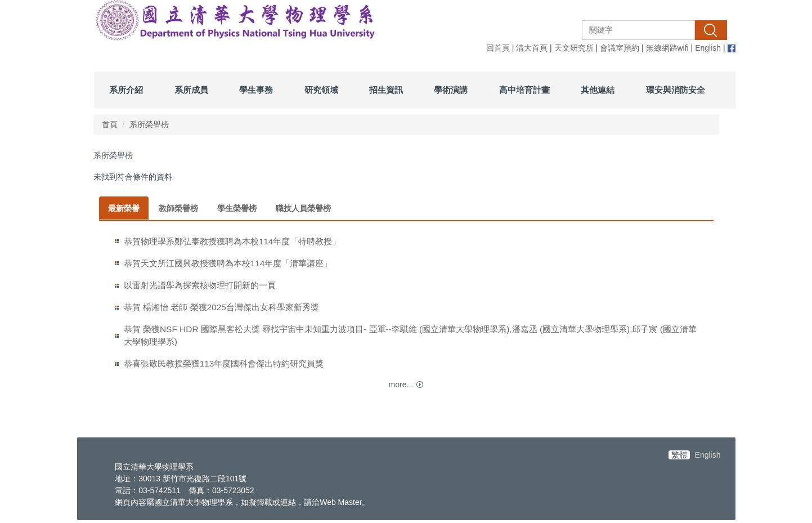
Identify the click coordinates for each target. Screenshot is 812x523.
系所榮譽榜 (149, 124)
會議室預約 (620, 48)
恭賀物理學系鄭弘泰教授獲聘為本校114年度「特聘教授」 (232, 241)
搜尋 (711, 30)
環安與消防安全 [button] (676, 90)
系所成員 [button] (191, 90)
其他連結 (598, 90)
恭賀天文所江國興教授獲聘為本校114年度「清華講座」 (228, 263)
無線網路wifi (667, 48)
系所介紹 (126, 90)
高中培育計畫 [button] (524, 90)
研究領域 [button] (321, 90)
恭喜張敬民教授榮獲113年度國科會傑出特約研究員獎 (224, 363)
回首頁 (498, 48)
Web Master (341, 502)
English (708, 48)
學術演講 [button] (451, 90)
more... (401, 385)
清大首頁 (532, 48)
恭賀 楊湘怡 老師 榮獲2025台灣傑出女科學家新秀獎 (221, 307)
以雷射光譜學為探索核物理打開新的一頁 (200, 285)
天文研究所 (574, 48)
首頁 (110, 124)
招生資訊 (386, 90)
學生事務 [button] (256, 90)
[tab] (124, 208)
